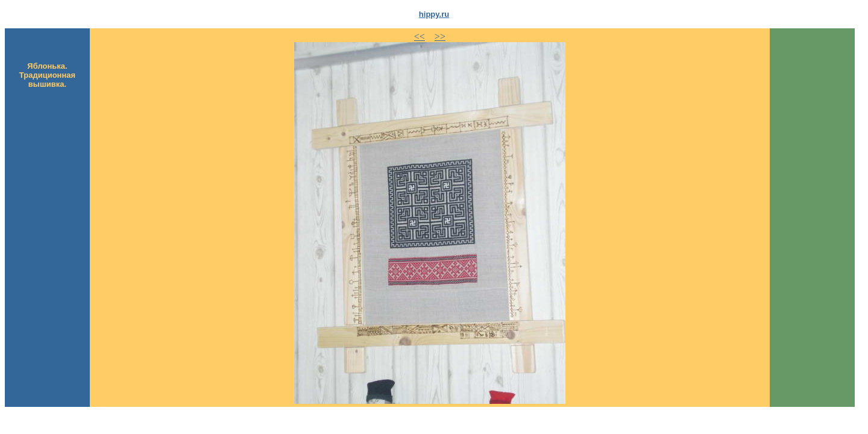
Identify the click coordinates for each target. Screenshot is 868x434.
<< (420, 36)
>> (440, 36)
